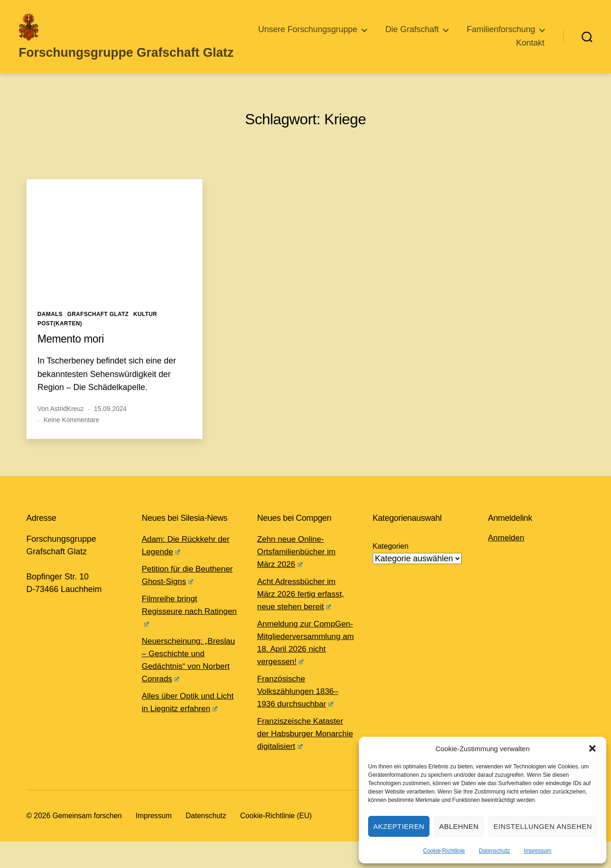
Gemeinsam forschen (88, 842)
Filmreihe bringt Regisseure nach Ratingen (173, 625)
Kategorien (391, 560)
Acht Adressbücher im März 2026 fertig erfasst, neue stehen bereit (302, 608)
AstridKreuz (67, 423)
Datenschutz (494, 851)
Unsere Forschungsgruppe (404, 36)
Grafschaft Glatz (98, 328)
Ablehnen (459, 826)
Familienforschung (454, 50)
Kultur (145, 328)
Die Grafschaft (508, 36)
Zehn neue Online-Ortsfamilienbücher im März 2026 (298, 565)
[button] (592, 748)
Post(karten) (60, 337)
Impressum (538, 851)
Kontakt (530, 50)
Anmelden (507, 552)
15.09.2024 (110, 423)
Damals (50, 328)
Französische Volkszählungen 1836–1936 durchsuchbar (299, 718)
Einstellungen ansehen (543, 826)
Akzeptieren (399, 826)
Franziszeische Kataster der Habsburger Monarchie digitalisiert (302, 760)
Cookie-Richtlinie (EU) (280, 842)
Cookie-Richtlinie (444, 851)
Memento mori (72, 353)
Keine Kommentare (71, 434)
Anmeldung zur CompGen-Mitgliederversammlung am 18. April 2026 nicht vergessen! (301, 663)
